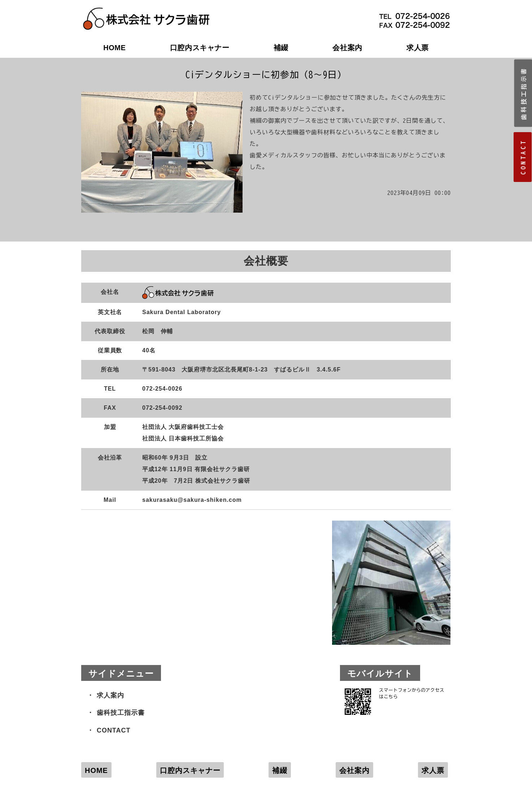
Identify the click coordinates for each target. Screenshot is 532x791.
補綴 (281, 48)
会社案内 (347, 48)
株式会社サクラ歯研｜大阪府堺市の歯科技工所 (146, 11)
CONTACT (114, 730)
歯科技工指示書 (121, 713)
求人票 (418, 48)
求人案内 (110, 695)
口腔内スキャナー (200, 48)
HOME (114, 48)
